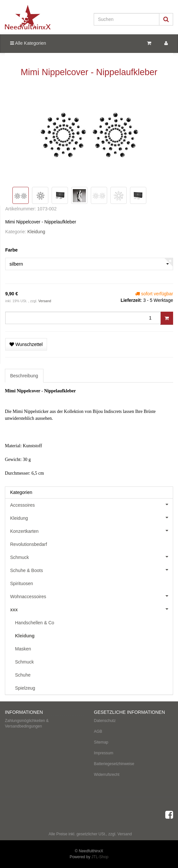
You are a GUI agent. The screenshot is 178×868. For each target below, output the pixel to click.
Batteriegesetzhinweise (114, 764)
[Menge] (83, 318)
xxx (91, 609)
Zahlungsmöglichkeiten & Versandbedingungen (27, 723)
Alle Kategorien (28, 43)
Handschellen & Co (35, 623)
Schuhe (23, 675)
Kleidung (36, 232)
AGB (98, 731)
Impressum (104, 753)
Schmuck (91, 557)
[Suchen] (127, 19)
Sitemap (101, 742)
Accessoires (91, 504)
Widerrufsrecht (107, 775)
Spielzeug (25, 688)
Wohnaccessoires (91, 596)
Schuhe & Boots (91, 570)
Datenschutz (105, 721)
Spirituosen (22, 583)
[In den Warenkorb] (167, 318)
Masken (23, 649)
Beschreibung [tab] (24, 376)
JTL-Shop (100, 857)
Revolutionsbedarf (29, 544)
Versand (45, 301)
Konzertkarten (91, 531)
